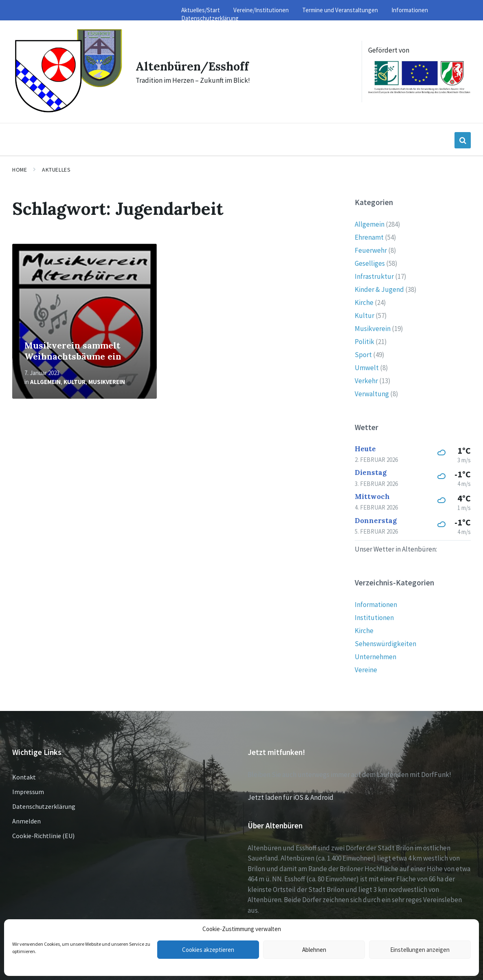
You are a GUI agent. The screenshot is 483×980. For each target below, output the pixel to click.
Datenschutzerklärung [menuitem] (210, 18)
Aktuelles (56, 168)
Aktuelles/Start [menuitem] (201, 10)
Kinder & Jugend (379, 288)
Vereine (366, 669)
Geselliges (370, 262)
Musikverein (107, 381)
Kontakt (24, 776)
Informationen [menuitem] (410, 10)
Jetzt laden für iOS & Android (291, 796)
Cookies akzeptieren (208, 950)
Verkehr (366, 380)
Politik (364, 340)
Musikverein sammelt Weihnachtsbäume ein (73, 350)
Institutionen (374, 616)
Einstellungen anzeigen (420, 950)
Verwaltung (372, 393)
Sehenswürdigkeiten (385, 642)
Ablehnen (314, 950)
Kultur (75, 381)
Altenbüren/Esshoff (193, 66)
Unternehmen (375, 656)
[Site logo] (67, 111)
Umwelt (367, 366)
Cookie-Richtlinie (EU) (43, 834)
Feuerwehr (371, 249)
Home (20, 168)
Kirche (364, 301)
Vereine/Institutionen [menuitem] (261, 10)
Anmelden (26, 820)
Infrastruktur (374, 275)
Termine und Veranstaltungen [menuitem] (340, 10)
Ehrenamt (369, 236)
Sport (363, 353)
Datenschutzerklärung (44, 805)
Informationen (376, 603)
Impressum (28, 790)
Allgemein (45, 381)
